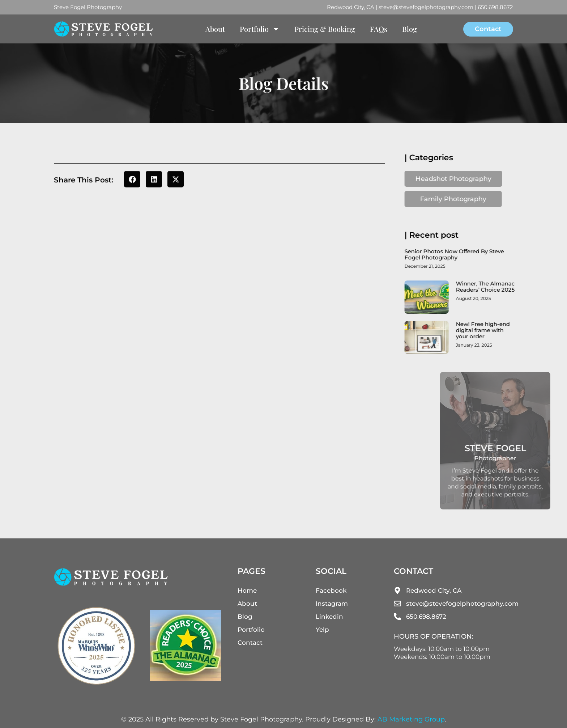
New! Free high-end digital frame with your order (488, 330)
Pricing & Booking (325, 29)
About (215, 29)
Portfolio (260, 29)
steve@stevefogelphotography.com (426, 7)
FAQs (379, 29)
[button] (132, 180)
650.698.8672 (495, 7)
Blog (410, 29)
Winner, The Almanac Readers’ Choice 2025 (491, 287)
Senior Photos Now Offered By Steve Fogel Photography (459, 254)
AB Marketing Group (411, 719)
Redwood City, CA (351, 7)
